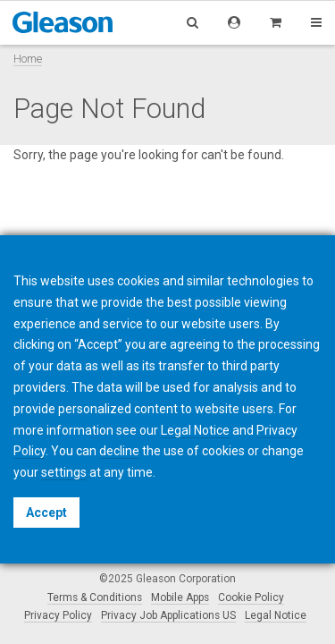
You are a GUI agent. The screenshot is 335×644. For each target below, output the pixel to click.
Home (28, 59)
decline (119, 451)
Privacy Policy (58, 615)
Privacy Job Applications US (168, 615)
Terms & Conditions (95, 597)
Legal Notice (276, 615)
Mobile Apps (180, 597)
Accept (46, 513)
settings (64, 472)
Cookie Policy (251, 597)
